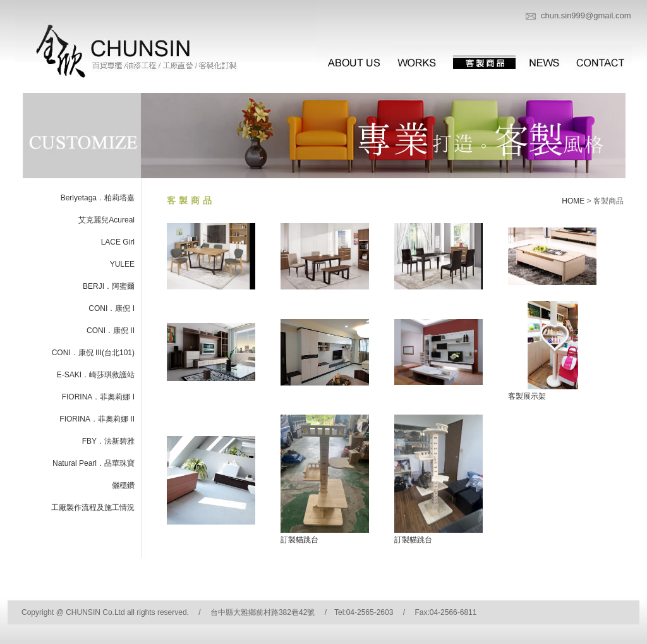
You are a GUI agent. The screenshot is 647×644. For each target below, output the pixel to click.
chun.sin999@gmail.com (586, 15)
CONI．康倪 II (111, 331)
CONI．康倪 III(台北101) (93, 353)
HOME (573, 201)
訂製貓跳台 (299, 540)
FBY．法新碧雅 (108, 441)
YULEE (122, 264)
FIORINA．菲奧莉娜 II (97, 419)
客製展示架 (527, 396)
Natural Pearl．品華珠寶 (94, 463)
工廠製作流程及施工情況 (93, 507)
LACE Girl (118, 242)
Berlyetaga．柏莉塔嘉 (98, 198)
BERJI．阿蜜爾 (109, 286)
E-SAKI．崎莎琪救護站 (96, 375)
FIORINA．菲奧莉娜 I (98, 397)
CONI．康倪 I (112, 308)
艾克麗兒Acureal (106, 220)
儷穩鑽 (123, 485)
